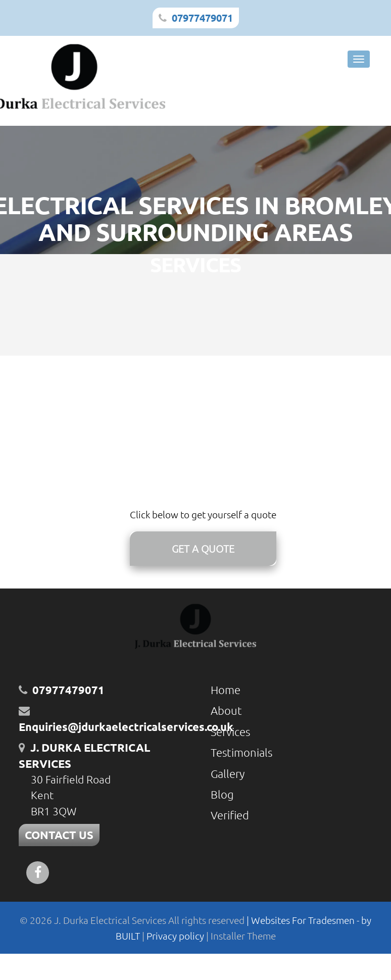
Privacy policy (176, 936)
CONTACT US (59, 835)
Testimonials (241, 752)
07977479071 (202, 18)
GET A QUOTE (203, 549)
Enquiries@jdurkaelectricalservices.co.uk (126, 727)
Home (226, 690)
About (226, 710)
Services (230, 731)
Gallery (228, 773)
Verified (230, 815)
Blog (222, 794)
